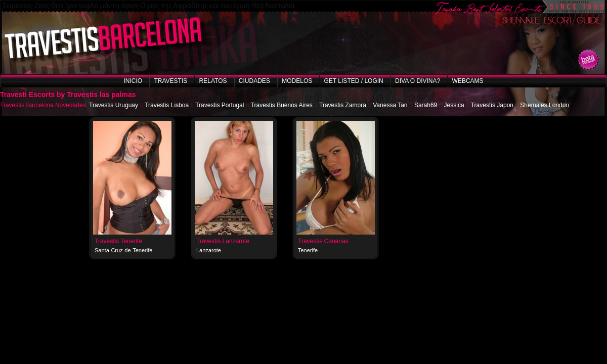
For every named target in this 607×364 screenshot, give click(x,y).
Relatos (213, 81)
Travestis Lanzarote (223, 241)
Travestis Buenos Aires (282, 105)
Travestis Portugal (220, 105)
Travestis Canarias (323, 241)
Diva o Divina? (418, 81)
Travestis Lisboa (167, 105)
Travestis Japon (492, 105)
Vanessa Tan (390, 105)
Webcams (468, 81)
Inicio (133, 81)
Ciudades (254, 81)
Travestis (170, 81)
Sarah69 (426, 105)
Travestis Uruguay (114, 105)
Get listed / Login (354, 81)
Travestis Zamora (343, 105)
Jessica (454, 105)
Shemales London (545, 105)
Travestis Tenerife (118, 241)
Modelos (297, 81)
